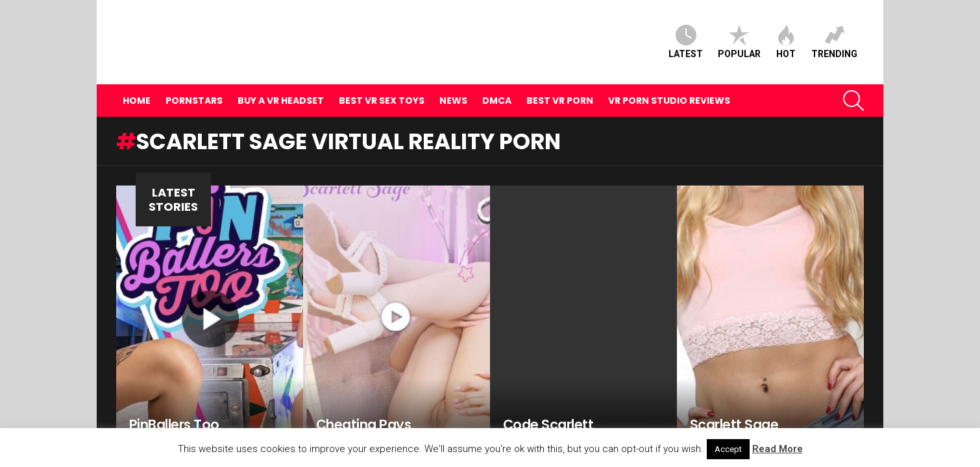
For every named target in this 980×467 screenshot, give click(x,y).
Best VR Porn (560, 78)
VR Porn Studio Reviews (669, 78)
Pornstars (194, 78)
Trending (834, 31)
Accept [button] (728, 449)
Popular (739, 31)
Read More (778, 449)
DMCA (497, 78)
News (453, 78)
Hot (786, 31)
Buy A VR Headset (281, 78)
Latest (686, 31)
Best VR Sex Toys (382, 78)
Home (137, 78)
